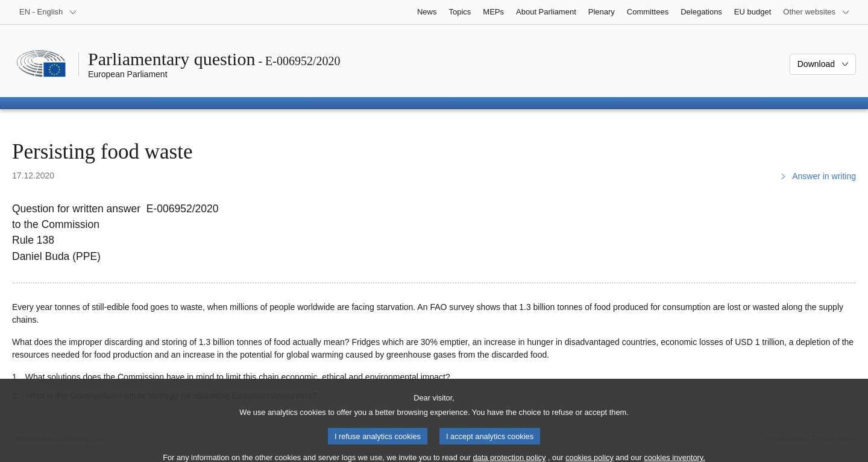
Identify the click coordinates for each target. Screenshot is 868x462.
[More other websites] (816, 12)
